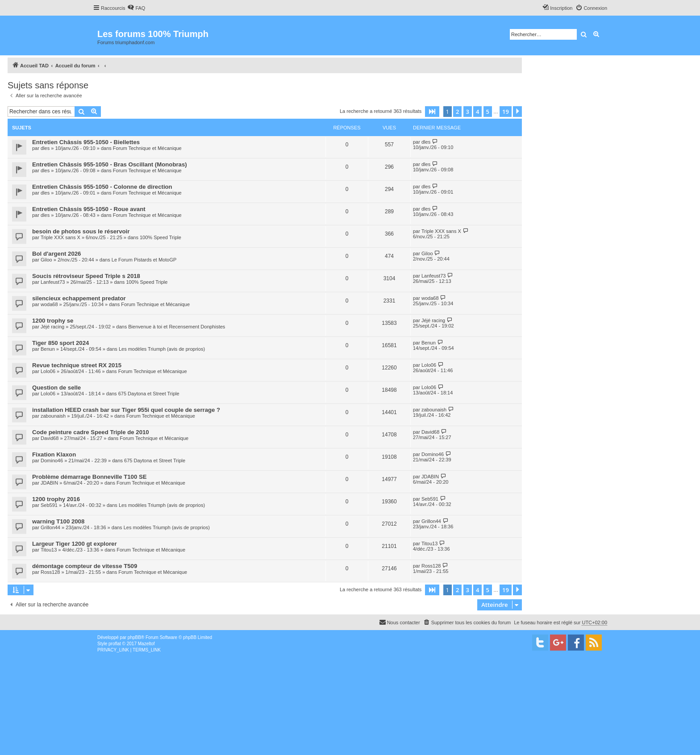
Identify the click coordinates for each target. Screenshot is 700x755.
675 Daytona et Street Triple (149, 394)
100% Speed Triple (160, 237)
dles (45, 148)
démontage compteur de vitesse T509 (85, 566)
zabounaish (53, 416)
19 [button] (506, 112)
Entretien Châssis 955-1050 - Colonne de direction (102, 187)
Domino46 (52, 460)
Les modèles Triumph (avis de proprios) (162, 349)
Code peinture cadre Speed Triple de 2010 (91, 432)
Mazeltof (146, 644)
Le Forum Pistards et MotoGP (144, 260)
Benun (48, 349)
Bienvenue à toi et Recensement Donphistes (177, 327)
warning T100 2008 (58, 521)
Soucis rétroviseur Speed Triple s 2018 (86, 276)
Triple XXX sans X (60, 237)
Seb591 (49, 505)
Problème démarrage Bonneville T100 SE (90, 477)
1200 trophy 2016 (56, 499)
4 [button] (477, 112)
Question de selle (56, 388)
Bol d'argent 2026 (56, 254)
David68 (50, 438)
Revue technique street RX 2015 (77, 365)
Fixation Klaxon (54, 454)
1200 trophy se (53, 321)
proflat (115, 644)
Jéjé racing (52, 327)
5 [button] (488, 112)
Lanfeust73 (53, 282)
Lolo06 (48, 371)
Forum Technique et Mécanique (147, 148)
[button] (432, 112)
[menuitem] (136, 8)
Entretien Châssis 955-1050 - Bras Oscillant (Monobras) (110, 164)
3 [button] (468, 112)
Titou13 (49, 550)
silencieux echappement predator (79, 298)
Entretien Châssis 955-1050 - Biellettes (86, 142)
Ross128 (50, 572)
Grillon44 (50, 527)
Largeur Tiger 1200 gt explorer (75, 544)
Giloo (46, 260)
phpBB (134, 637)
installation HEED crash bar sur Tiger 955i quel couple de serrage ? (126, 410)
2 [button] (457, 112)
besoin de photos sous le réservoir (81, 231)
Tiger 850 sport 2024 (60, 343)
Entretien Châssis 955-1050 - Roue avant (89, 209)
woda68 (49, 304)
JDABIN (49, 483)
